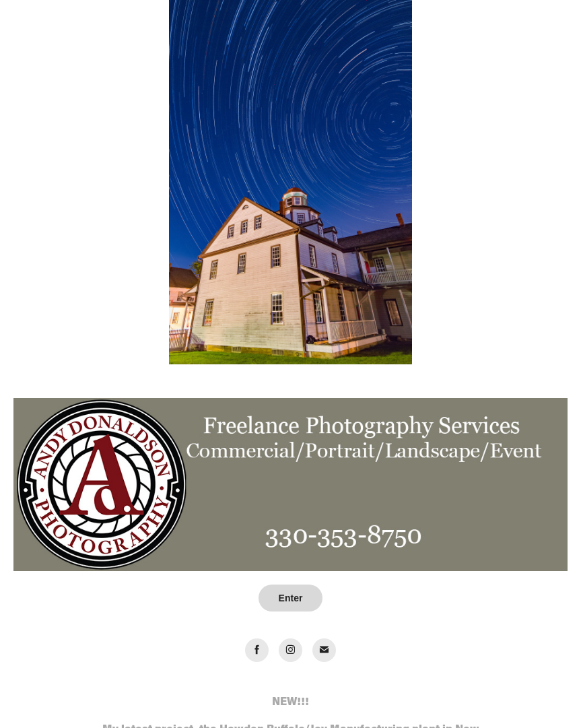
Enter (291, 598)
